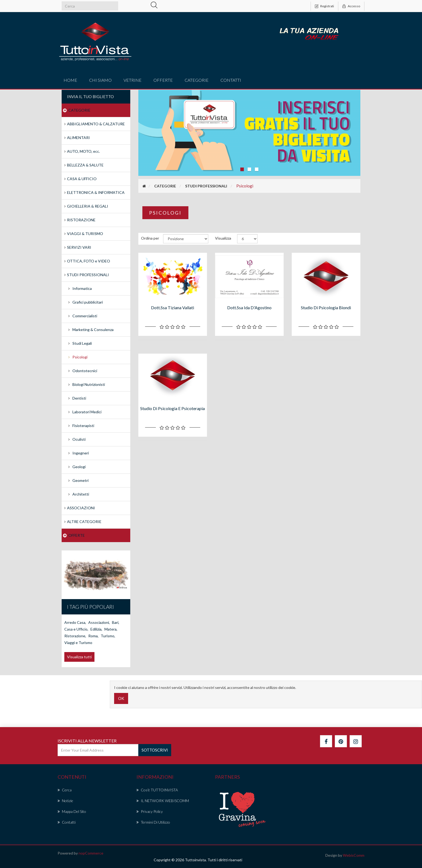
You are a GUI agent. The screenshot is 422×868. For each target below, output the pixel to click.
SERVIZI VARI (79, 247)
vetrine (133, 80)
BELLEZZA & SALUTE (85, 165)
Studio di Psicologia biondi (326, 307)
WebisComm (354, 855)
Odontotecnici (85, 371)
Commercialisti (85, 316)
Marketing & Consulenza (93, 330)
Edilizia (96, 629)
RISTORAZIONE (81, 220)
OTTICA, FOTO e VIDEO (89, 261)
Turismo (108, 636)
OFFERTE (77, 535)
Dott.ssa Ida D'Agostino (249, 307)
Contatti (231, 80)
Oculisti (79, 439)
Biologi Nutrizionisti (89, 384)
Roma (93, 636)
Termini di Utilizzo (153, 822)
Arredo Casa (75, 622)
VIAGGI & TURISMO (85, 234)
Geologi (79, 467)
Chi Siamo (100, 80)
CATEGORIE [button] (197, 80)
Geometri (80, 480)
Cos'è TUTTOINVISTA (157, 790)
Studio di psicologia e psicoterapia (173, 408)
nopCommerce (91, 853)
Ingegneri (81, 453)
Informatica (82, 288)
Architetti (81, 494)
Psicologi (80, 357)
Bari (116, 622)
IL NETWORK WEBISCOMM (163, 801)
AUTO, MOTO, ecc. (83, 151)
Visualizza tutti (79, 657)
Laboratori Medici (87, 412)
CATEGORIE (79, 110)
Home (70, 80)
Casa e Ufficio (76, 629)
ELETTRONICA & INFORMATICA (96, 192)
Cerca (65, 790)
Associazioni (99, 622)
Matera (111, 629)
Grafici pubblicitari (88, 302)
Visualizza (223, 238)
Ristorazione (75, 636)
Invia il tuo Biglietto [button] (90, 97)
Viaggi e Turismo (78, 643)
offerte (163, 80)
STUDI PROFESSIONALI (88, 275)
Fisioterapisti (83, 426)
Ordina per (150, 238)
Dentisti (79, 398)
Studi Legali (82, 343)
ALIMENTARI (78, 138)
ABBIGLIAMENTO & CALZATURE (96, 124)
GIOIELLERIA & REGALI (88, 206)
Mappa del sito (72, 811)
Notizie (65, 801)
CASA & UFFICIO (82, 179)
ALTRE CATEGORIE (84, 522)
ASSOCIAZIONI (81, 508)
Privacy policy (150, 811)
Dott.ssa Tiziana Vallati (173, 307)
